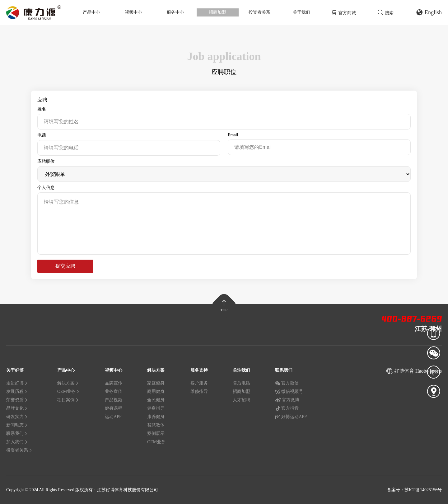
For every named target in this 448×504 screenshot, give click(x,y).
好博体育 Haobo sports (418, 371)
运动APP (113, 417)
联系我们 (17, 433)
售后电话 (241, 383)
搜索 (385, 12)
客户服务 (199, 383)
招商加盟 (217, 12)
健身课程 (114, 408)
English (429, 12)
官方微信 (287, 383)
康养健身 (156, 417)
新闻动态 (17, 425)
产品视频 (114, 400)
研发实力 (17, 417)
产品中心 (91, 12)
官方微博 (287, 400)
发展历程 (17, 391)
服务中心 (175, 12)
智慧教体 (156, 425)
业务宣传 (114, 391)
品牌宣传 (114, 383)
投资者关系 (259, 12)
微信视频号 (289, 392)
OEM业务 (69, 391)
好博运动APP (291, 417)
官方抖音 (287, 408)
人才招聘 (241, 400)
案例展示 (156, 433)
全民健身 (156, 400)
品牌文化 (17, 408)
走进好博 (17, 383)
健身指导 (156, 408)
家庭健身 (156, 383)
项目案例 (68, 400)
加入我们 (17, 442)
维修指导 (199, 391)
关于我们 (301, 12)
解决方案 (68, 383)
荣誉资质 (17, 400)
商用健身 (156, 391)
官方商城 (343, 12)
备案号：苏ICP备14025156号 (414, 490)
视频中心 (133, 12)
